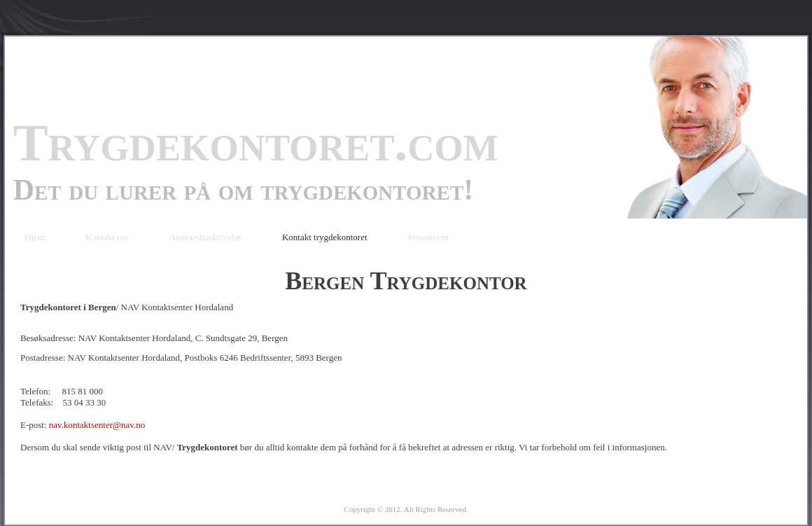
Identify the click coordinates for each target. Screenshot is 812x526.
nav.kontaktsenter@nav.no (97, 425)
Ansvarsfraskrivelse (205, 237)
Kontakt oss (107, 237)
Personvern (429, 237)
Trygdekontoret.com (256, 143)
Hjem (35, 237)
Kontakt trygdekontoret (325, 237)
